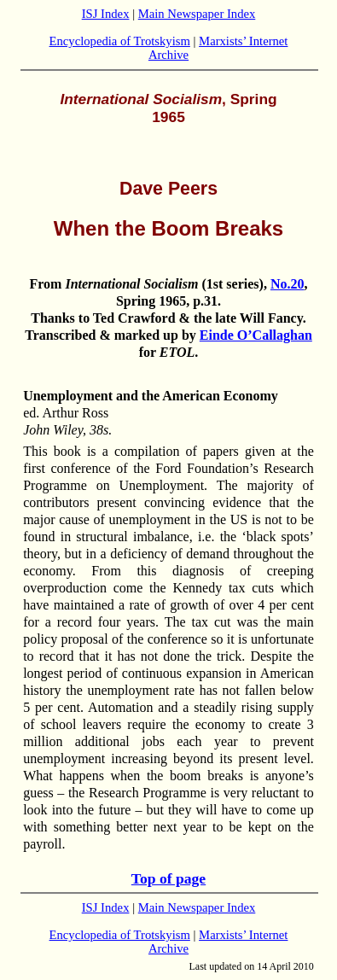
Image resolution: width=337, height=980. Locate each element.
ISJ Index (106, 14)
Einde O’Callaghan (256, 335)
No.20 (288, 284)
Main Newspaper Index (197, 14)
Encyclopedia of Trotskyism (120, 41)
